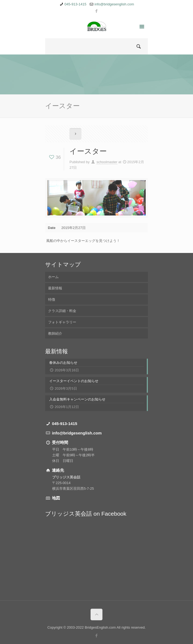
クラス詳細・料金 (62, 311)
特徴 (52, 299)
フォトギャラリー (62, 322)
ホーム (53, 277)
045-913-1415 (75, 4)
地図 (55, 498)
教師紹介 (55, 333)
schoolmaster (107, 162)
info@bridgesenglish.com (114, 4)
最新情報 (55, 288)
